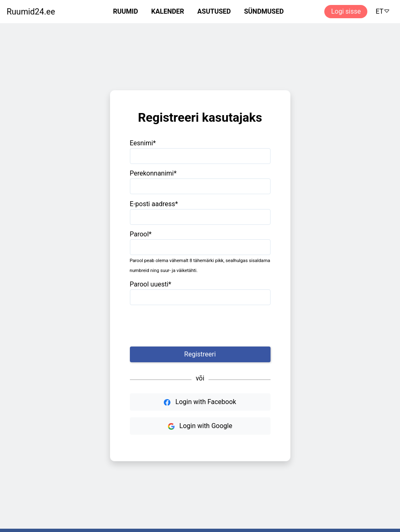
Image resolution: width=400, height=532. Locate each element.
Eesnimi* (143, 143)
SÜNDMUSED (264, 11)
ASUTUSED (214, 11)
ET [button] (383, 11)
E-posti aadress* (154, 204)
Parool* (141, 234)
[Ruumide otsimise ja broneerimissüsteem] (28, 12)
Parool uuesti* (151, 284)
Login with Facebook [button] (200, 402)
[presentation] (200, 326)
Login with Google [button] (200, 426)
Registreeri (200, 354)
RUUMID (125, 11)
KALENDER (168, 11)
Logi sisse (346, 11)
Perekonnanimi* (153, 173)
